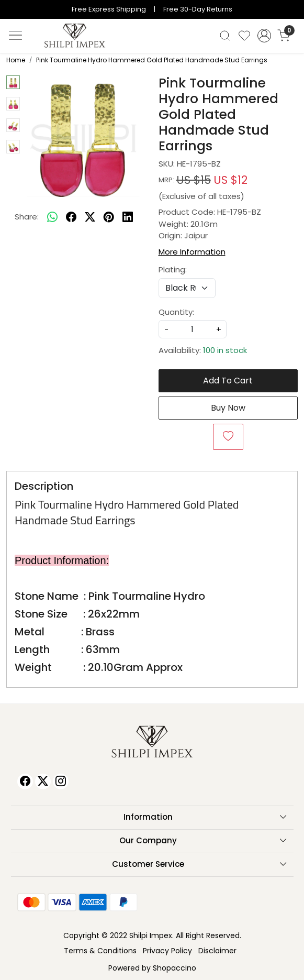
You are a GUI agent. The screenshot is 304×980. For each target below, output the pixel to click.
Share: (27, 217)
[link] (225, 36)
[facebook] (71, 217)
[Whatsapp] (52, 217)
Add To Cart (228, 381)
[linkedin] (128, 217)
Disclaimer (217, 951)
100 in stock (225, 350)
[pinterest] (109, 217)
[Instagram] (61, 781)
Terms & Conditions (100, 951)
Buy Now (228, 408)
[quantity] (193, 329)
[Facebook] (25, 781)
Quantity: (176, 312)
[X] (43, 781)
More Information (192, 252)
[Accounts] (264, 36)
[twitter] (90, 217)
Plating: (173, 269)
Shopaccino (174, 968)
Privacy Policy (167, 951)
